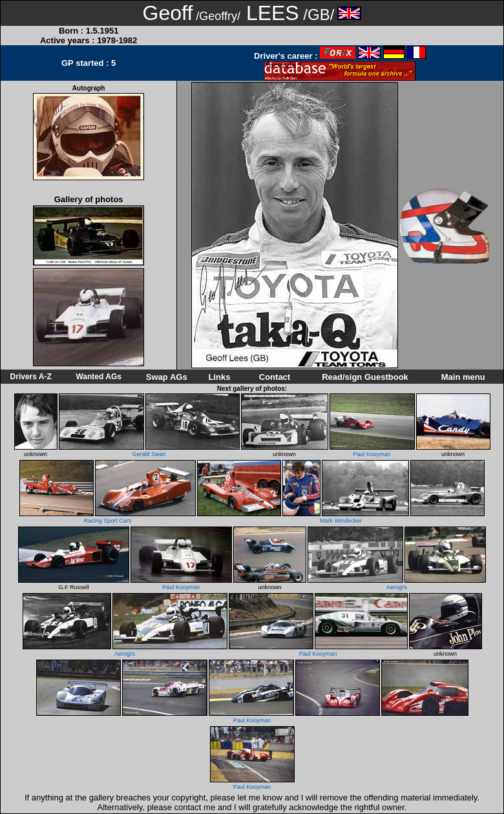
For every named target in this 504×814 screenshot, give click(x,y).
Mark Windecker (341, 521)
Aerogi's (397, 587)
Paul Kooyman (372, 454)
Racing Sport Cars (108, 521)
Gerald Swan (149, 454)
